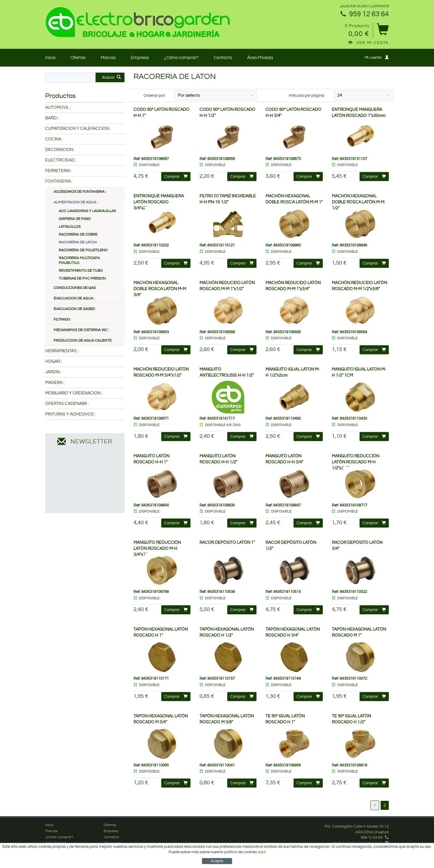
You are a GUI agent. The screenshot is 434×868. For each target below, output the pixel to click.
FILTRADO (62, 320)
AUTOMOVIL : (58, 108)
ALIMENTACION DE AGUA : (76, 202)
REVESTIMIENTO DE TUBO (81, 271)
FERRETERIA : (58, 171)
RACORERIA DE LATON (78, 242)
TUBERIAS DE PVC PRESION (82, 279)
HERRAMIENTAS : (62, 351)
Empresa (140, 58)
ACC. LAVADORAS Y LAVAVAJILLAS (87, 211)
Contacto (223, 58)
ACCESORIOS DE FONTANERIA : (80, 192)
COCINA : (54, 139)
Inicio (50, 58)
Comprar (176, 176)
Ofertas (78, 58)
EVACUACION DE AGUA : (74, 298)
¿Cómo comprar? (181, 58)
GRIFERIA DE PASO (75, 219)
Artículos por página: (307, 96)
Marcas (108, 58)
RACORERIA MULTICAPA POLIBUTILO (79, 260)
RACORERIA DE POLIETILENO (83, 250)
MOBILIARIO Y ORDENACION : (74, 393)
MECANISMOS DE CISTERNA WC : (81, 330)
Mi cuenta (377, 57)
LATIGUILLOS (70, 227)
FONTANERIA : (59, 181)
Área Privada (260, 58)
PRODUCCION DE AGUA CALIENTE (83, 341)
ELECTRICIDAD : (61, 160)
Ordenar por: (154, 96)
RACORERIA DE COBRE (78, 235)
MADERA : (55, 383)
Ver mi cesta (369, 43)
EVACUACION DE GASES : (75, 309)
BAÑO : (52, 118)
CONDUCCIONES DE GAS (75, 288)
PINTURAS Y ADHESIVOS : (70, 414)
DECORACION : (60, 150)
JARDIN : (53, 372)
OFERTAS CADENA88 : (67, 404)
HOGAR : (53, 362)
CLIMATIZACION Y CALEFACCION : (78, 129)
